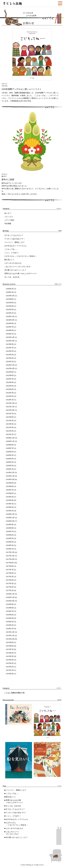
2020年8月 (10, 445)
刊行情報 (8, 224)
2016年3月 (10, 622)
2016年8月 (10, 608)
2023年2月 (10, 358)
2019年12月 (10, 473)
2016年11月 (10, 597)
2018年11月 (10, 518)
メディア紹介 (9, 220)
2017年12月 (10, 552)
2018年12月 (10, 514)
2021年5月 (10, 420)
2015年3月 (10, 663)
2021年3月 (10, 427)
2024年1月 (10, 334)
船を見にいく (9, 260)
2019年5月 (10, 497)
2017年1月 (10, 590)
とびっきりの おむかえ (13, 263)
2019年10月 (10, 479)
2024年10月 (10, 320)
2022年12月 (10, 365)
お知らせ (29, 23)
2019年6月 (10, 493)
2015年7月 (10, 649)
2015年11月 (10, 635)
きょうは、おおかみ (12, 277)
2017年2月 (10, 587)
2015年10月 (10, 639)
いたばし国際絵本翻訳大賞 (14, 693)
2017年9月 (10, 563)
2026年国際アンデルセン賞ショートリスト (22, 89)
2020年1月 (10, 469)
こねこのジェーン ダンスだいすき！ (18, 267)
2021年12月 (10, 403)
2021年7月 (10, 414)
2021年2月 (10, 431)
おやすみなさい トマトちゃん (16, 246)
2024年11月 (10, 316)
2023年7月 (10, 348)
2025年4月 (10, 306)
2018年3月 (10, 545)
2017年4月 (10, 580)
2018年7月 (10, 531)
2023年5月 (10, 351)
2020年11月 (10, 441)
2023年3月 (10, 355)
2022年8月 (10, 375)
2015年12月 (10, 632)
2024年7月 (10, 327)
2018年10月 (10, 521)
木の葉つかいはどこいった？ (15, 270)
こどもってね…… (11, 249)
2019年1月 (10, 511)
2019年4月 (10, 500)
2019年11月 (10, 476)
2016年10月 (10, 601)
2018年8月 (10, 528)
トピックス (9, 217)
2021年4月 (10, 424)
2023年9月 (10, 344)
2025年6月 (10, 303)
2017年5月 (10, 577)
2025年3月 (10, 310)
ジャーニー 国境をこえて (14, 242)
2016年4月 (10, 618)
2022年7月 (10, 379)
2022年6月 (10, 382)
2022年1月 (10, 400)
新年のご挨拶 (8, 179)
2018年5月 (10, 538)
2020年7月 (10, 448)
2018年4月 (10, 542)
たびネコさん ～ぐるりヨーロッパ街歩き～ (21, 256)
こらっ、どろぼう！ (12, 253)
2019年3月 (10, 504)
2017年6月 (10, 573)
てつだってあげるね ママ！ (15, 239)
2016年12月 (10, 594)
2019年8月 (10, 486)
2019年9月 (10, 483)
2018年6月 (10, 535)
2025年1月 (10, 313)
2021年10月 (10, 410)
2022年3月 (10, 393)
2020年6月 (10, 452)
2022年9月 (10, 372)
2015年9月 (10, 642)
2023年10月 (10, 341)
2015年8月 (10, 646)
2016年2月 (10, 625)
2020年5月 (10, 455)
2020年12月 (10, 438)
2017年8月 (10, 566)
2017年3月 (10, 583)
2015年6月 (10, 653)
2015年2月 (10, 667)
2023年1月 (10, 362)
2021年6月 (10, 417)
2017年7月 (10, 570)
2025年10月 (10, 296)
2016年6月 (10, 615)
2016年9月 (10, 604)
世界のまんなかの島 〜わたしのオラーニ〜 (21, 273)
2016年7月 (10, 611)
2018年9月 (10, 525)
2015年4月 (10, 660)
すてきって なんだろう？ (14, 235)
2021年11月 (10, 407)
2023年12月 (10, 337)
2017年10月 (10, 559)
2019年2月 (10, 507)
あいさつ (8, 213)
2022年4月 (10, 389)
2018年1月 (10, 549)
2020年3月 (10, 462)
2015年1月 (10, 670)
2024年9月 (10, 323)
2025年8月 (10, 299)
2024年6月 (10, 330)
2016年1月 (10, 629)
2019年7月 (10, 490)
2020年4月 (10, 459)
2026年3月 (10, 289)
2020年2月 (10, 466)
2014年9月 (10, 674)
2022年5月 (10, 386)
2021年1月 (10, 434)
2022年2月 (10, 396)
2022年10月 (10, 368)
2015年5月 (10, 656)
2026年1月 (10, 292)
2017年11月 (10, 556)
